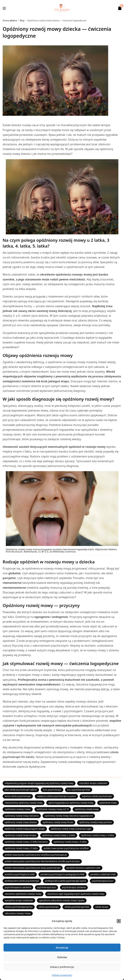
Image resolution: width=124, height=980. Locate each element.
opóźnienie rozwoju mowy (18, 809)
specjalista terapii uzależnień (19, 900)
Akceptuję (62, 947)
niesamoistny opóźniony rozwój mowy (24, 803)
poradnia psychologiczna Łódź (20, 874)
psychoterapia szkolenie (74, 887)
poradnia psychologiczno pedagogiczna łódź (63, 874)
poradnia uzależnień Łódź (103, 874)
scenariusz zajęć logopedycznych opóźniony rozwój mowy (76, 894)
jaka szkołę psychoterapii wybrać (21, 790)
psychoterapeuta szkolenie (18, 887)
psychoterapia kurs (47, 887)
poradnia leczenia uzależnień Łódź (83, 868)
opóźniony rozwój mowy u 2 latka (59, 835)
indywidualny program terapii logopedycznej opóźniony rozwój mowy (39, 783)
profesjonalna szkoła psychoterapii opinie (66, 881)
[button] (119, 921)
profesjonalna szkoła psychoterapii (22, 881)
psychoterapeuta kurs (103, 881)
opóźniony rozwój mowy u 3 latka (98, 835)
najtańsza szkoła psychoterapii (97, 796)
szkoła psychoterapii (49, 907)
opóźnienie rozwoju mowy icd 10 (53, 809)
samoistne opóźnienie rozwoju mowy (23, 894)
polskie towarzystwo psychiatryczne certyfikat (66, 848)
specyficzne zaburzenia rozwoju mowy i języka (62, 900)
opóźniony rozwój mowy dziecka (21, 822)
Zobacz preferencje (62, 967)
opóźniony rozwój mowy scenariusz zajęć (71, 829)
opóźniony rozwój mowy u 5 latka (21, 848)
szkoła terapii (102, 907)
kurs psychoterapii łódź (79, 790)
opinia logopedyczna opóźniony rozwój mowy (71, 803)
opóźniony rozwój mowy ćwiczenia (22, 816)
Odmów (62, 957)
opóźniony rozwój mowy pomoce (95, 822)
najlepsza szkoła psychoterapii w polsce (56, 796)
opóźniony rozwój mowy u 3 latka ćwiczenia (26, 842)
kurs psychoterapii (52, 790)
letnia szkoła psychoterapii (18, 796)
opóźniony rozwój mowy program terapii (25, 829)
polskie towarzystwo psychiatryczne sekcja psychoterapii (33, 868)
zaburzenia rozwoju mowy (18, 913)
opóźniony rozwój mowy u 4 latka (70, 842)
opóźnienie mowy (108, 803)
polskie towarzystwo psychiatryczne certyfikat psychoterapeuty (36, 855)
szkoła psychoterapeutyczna (19, 907)
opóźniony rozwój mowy (87, 809)
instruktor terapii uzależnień (93, 783)
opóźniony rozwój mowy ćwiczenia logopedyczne (69, 816)
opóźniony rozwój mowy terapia (20, 835)
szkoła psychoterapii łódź (77, 907)
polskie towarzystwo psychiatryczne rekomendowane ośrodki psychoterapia (42, 861)
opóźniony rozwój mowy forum (58, 822)
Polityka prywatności (62, 975)
